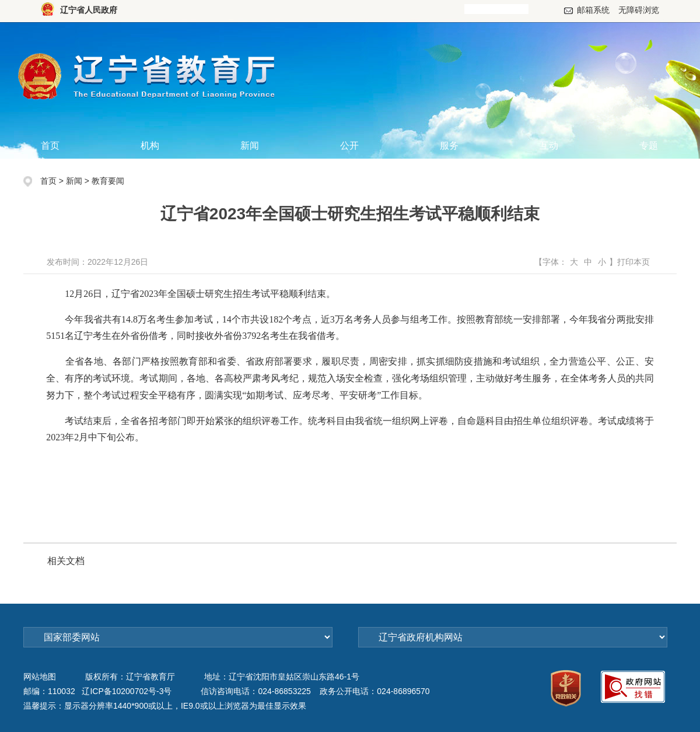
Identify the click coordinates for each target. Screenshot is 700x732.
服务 (449, 146)
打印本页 (633, 262)
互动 (549, 146)
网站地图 (40, 677)
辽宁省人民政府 (89, 10)
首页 (50, 146)
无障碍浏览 (639, 10)
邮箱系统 (593, 10)
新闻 (250, 146)
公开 (349, 146)
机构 (150, 146)
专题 (649, 146)
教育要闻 (108, 181)
